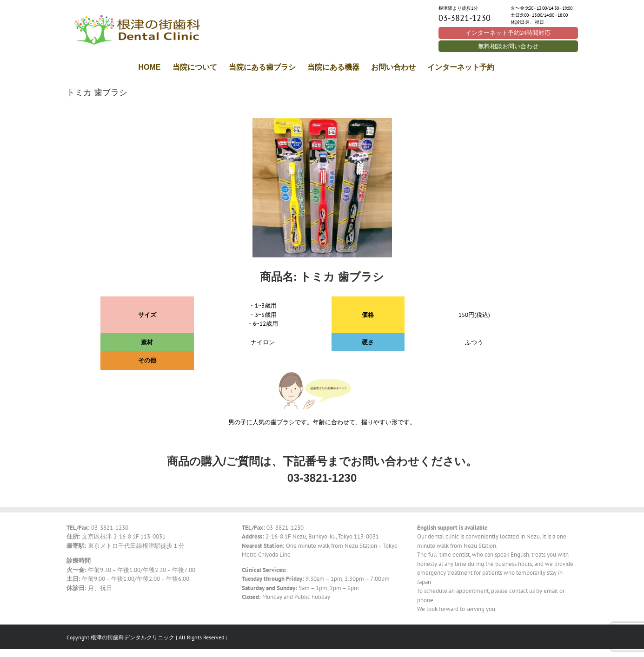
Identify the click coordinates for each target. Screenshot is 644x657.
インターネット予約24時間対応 (508, 33)
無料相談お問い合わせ (508, 46)
